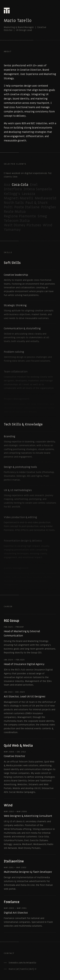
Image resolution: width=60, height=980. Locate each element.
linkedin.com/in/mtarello (22, 964)
